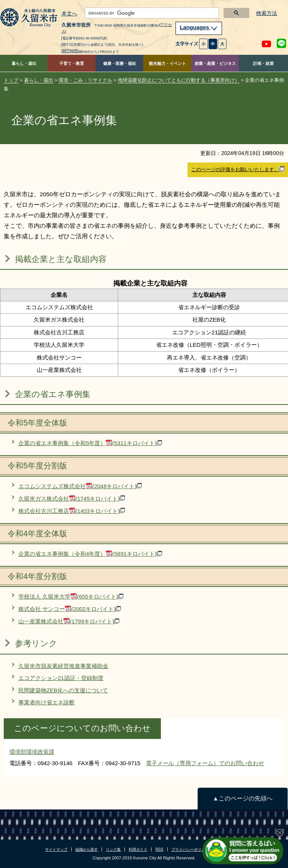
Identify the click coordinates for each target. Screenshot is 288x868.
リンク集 (113, 849)
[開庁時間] (70, 51)
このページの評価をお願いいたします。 (238, 169)
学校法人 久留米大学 (71, 596)
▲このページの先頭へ (242, 798)
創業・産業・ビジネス (215, 63)
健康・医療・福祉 (120, 63)
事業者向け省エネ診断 (46, 702)
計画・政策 (263, 63)
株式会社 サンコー (70, 609)
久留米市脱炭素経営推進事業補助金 (63, 666)
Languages (199, 27)
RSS (159, 849)
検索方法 (267, 13)
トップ (11, 80)
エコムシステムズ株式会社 (80, 486)
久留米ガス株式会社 (72, 499)
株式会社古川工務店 (72, 511)
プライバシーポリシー (190, 849)
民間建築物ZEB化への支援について (63, 690)
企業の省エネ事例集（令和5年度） (90, 443)
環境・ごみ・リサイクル (85, 80)
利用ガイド (138, 849)
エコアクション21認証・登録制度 (61, 678)
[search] (151, 13)
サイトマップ (56, 849)
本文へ (69, 14)
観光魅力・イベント (167, 63)
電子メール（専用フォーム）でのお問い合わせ (205, 763)
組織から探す (87, 849)
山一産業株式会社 (69, 621)
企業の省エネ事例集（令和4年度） (90, 554)
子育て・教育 (72, 63)
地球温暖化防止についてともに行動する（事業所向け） (179, 80)
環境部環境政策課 (32, 752)
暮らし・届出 (24, 63)
